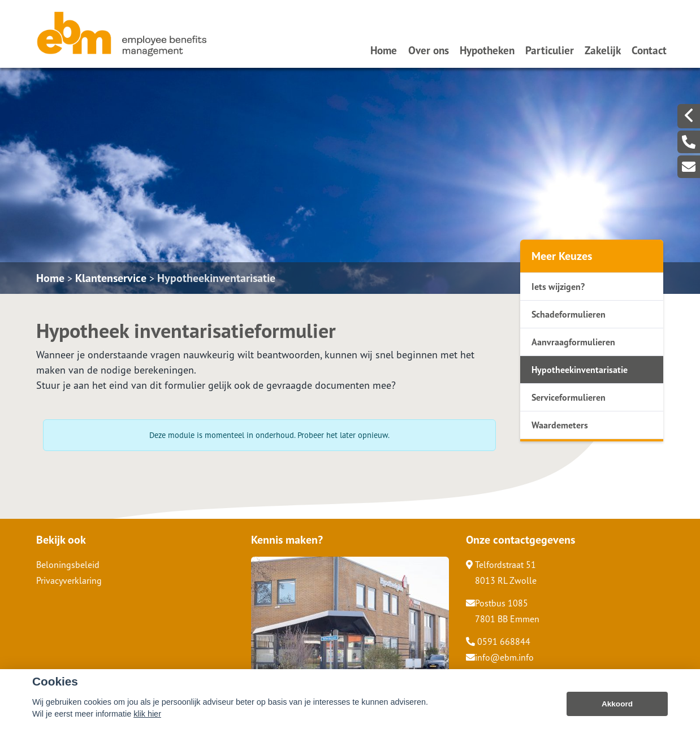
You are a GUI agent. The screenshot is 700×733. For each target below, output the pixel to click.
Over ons (429, 50)
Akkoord (617, 712)
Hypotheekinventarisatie (216, 278)
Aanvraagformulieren (573, 342)
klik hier (147, 722)
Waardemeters (560, 425)
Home (384, 50)
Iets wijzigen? (558, 287)
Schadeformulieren (569, 314)
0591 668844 (498, 641)
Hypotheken (487, 50)
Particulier (550, 50)
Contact (649, 50)
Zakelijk (603, 50)
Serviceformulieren (569, 397)
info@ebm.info (500, 657)
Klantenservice (111, 278)
